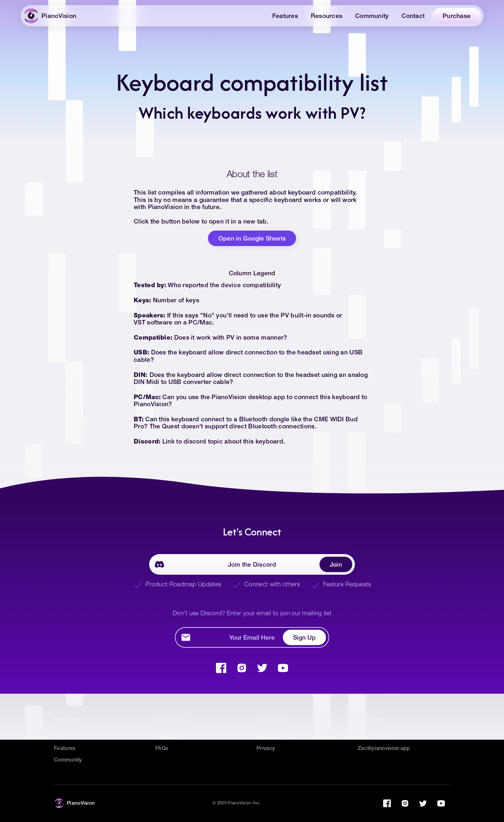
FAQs (162, 749)
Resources (327, 16)
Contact (413, 16)
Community (372, 16)
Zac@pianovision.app (384, 749)
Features (285, 16)
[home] (52, 16)
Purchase (457, 16)
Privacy (266, 749)
